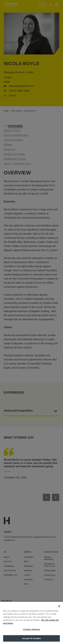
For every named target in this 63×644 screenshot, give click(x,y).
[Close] (59, 609)
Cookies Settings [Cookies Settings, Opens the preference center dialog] (32, 633)
